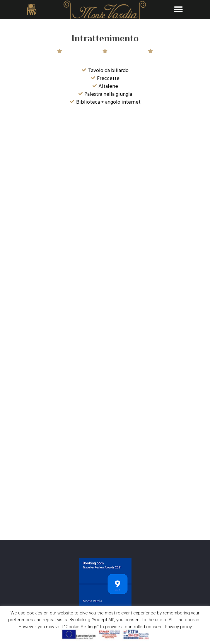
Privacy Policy (15, 601)
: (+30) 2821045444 (28, 585)
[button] (178, 9)
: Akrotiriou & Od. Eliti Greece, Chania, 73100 (49, 576)
